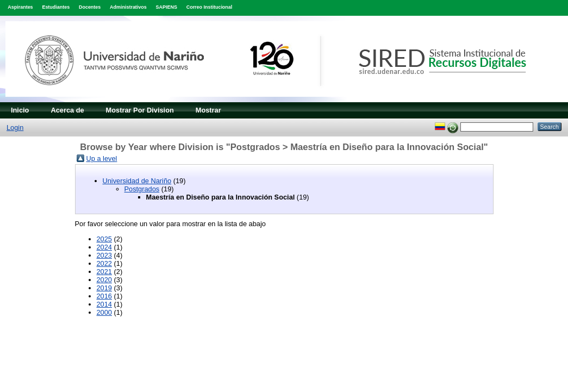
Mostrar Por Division (140, 110)
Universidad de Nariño (137, 181)
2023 (104, 255)
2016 (104, 296)
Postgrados (142, 189)
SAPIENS (167, 7)
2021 (104, 272)
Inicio (20, 110)
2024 (104, 247)
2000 (104, 312)
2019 (104, 288)
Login (15, 127)
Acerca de (67, 110)
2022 (104, 263)
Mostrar (208, 110)
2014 (104, 304)
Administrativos (128, 7)
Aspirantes (20, 7)
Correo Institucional (210, 7)
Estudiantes (56, 7)
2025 (104, 239)
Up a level (102, 158)
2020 (104, 280)
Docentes (90, 7)
